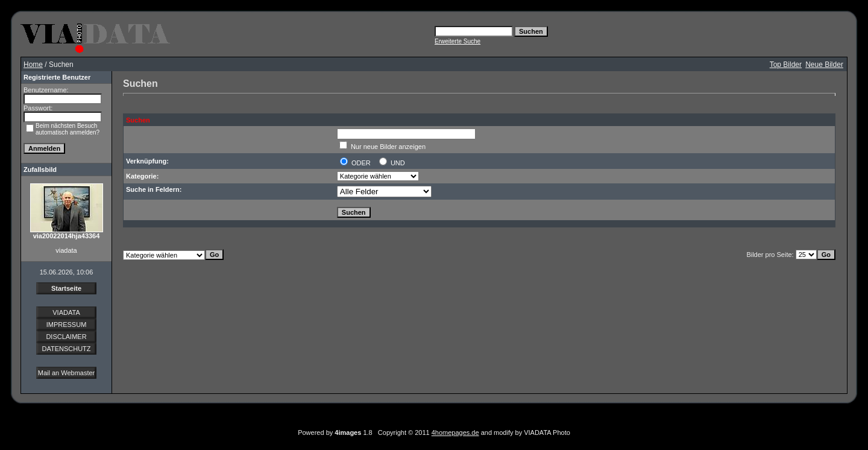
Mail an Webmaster (67, 373)
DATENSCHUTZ (66, 349)
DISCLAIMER (66, 337)
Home (33, 65)
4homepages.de (455, 433)
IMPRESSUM (67, 325)
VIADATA (66, 312)
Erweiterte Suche (458, 41)
